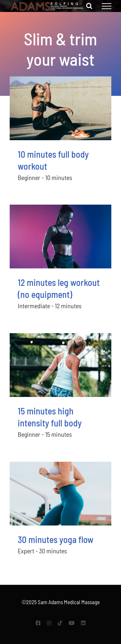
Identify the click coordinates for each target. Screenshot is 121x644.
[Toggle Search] (89, 6)
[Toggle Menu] (106, 6)
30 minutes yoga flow (55, 539)
